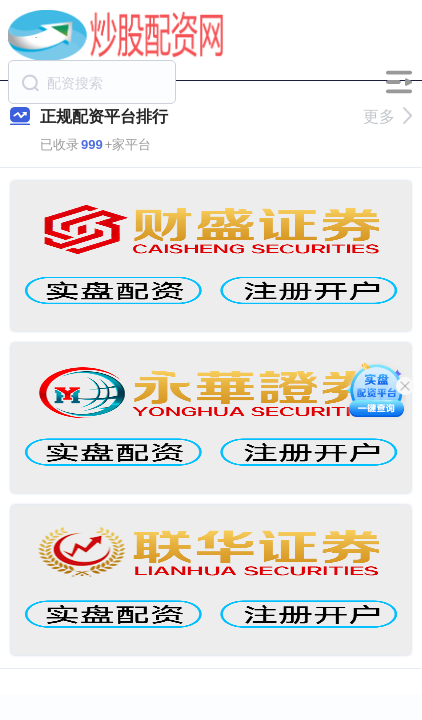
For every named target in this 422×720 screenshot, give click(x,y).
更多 (387, 116)
